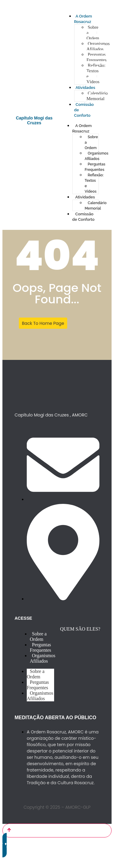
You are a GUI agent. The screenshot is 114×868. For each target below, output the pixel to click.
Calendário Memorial (97, 96)
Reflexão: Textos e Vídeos (96, 73)
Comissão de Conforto (83, 217)
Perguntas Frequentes (97, 57)
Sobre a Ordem (38, 636)
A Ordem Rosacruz (82, 128)
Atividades (86, 88)
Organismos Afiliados (98, 46)
